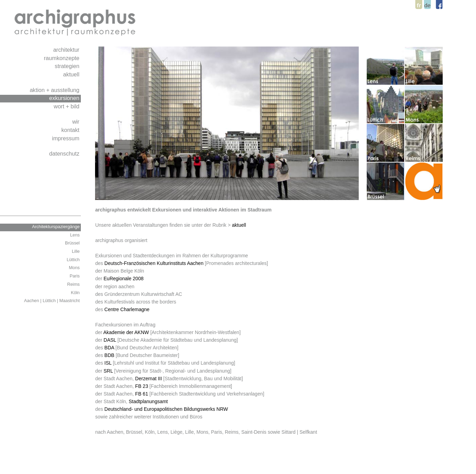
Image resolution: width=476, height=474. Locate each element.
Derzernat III (149, 379)
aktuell (72, 74)
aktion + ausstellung (56, 90)
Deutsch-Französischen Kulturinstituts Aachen (154, 263)
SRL (108, 371)
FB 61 (142, 394)
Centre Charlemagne (127, 309)
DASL (110, 340)
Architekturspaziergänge (56, 227)
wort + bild (67, 106)
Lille (76, 251)
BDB (109, 355)
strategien (68, 66)
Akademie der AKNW (126, 332)
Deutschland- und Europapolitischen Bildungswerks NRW (166, 409)
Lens (75, 235)
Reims (74, 284)
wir (76, 122)
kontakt (71, 130)
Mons (75, 268)
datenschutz (65, 153)
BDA (109, 348)
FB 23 (142, 386)
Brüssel (73, 243)
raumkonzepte (62, 58)
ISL (108, 363)
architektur (67, 50)
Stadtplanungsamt (148, 401)
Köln (76, 293)
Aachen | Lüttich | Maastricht (52, 301)
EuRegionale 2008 (124, 278)
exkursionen (65, 98)
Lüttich (74, 260)
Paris (75, 276)
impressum (66, 138)
